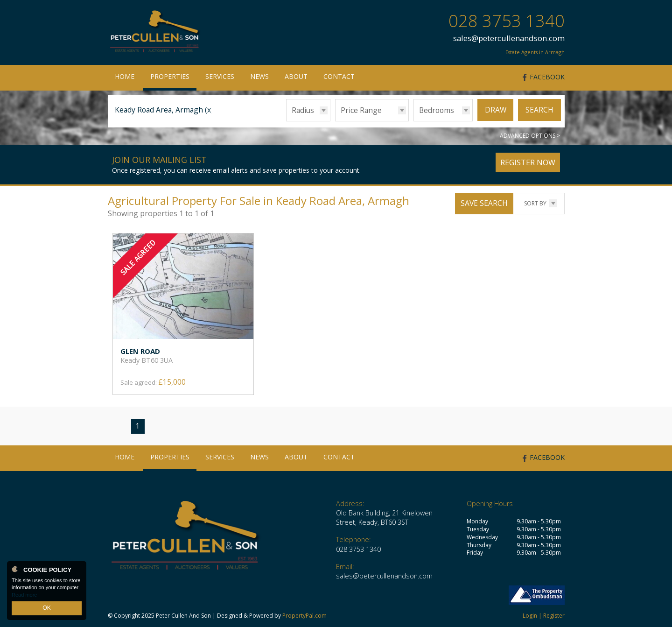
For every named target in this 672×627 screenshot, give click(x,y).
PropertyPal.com (304, 616)
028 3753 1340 (507, 21)
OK (47, 609)
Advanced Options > (530, 136)
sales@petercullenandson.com (509, 38)
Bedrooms (437, 110)
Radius (303, 110)
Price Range (361, 110)
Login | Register (544, 616)
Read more (24, 596)
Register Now (528, 162)
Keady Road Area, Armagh (164, 110)
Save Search (484, 203)
